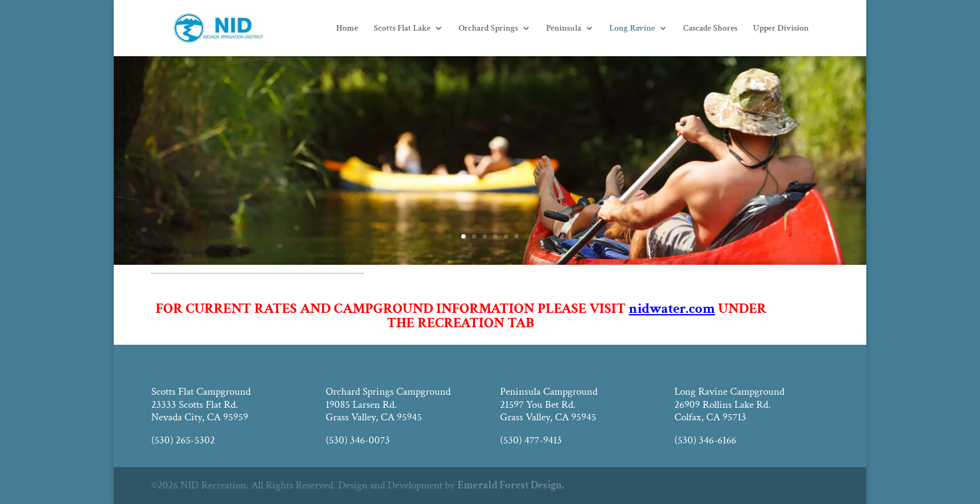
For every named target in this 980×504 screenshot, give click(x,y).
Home (347, 29)
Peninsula (564, 29)
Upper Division (781, 29)
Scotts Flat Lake (402, 29)
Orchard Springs (488, 29)
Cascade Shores (710, 29)
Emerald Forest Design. (511, 485)
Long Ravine (632, 29)
